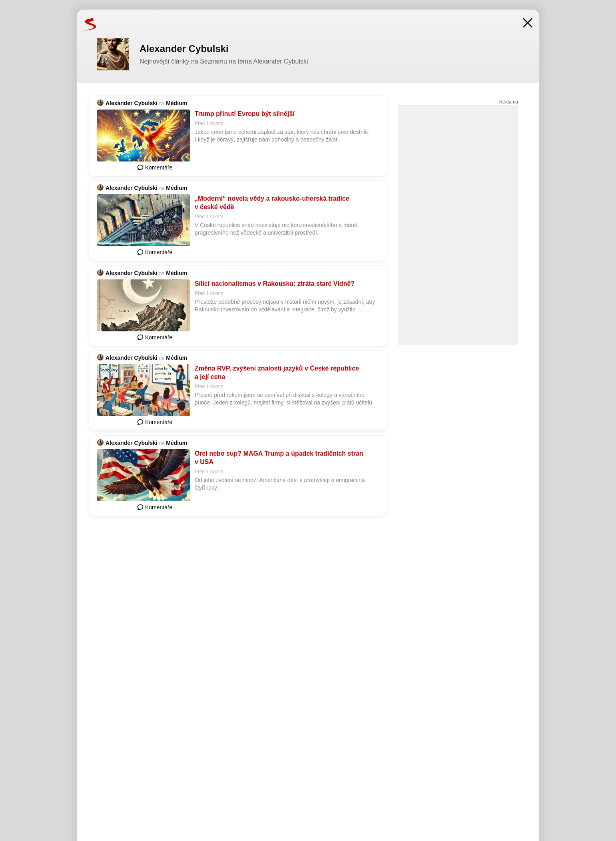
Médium (176, 103)
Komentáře (155, 167)
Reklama (509, 102)
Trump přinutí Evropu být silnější (245, 114)
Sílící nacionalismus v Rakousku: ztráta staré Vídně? (275, 284)
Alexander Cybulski (132, 103)
